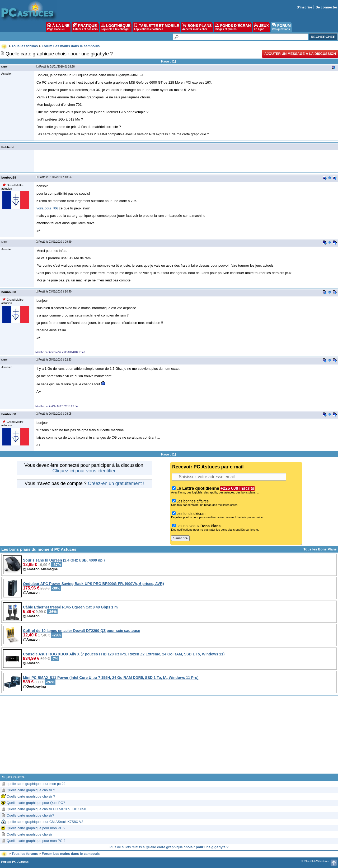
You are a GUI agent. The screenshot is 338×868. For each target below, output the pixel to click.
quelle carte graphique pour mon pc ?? (36, 784)
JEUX (261, 27)
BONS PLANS (197, 27)
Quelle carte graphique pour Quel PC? (36, 803)
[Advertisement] (169, 737)
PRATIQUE (85, 27)
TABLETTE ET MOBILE (156, 27)
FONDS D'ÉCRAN (233, 27)
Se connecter (326, 7)
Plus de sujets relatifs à (169, 847)
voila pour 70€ (47, 208)
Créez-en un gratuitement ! (116, 483)
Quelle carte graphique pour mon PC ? (36, 828)
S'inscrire (304, 7)
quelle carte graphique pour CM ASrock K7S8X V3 (45, 822)
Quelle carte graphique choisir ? (31, 790)
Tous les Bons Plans (320, 549)
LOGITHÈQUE (116, 27)
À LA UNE (58, 27)
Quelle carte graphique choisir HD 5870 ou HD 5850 (46, 809)
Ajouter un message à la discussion (300, 54)
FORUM (281, 27)
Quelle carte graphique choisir (29, 834)
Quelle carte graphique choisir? (30, 815)
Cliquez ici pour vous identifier (84, 471)
